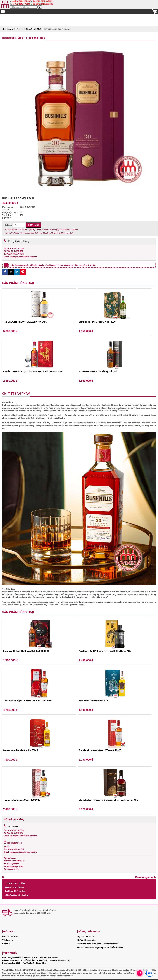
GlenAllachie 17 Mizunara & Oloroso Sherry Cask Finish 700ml (109, 800)
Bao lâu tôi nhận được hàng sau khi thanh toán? (98, 944)
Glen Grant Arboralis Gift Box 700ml (20, 750)
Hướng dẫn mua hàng (87, 940)
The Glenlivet (28, 963)
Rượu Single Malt (34, 29)
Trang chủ (8, 29)
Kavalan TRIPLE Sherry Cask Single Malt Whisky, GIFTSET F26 (33, 371)
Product (20, 29)
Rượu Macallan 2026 (11, 963)
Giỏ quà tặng (29, 960)
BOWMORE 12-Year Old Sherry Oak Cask (98, 371)
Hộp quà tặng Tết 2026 (12, 960)
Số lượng (15, 225)
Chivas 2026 (43, 960)
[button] (5, 272)
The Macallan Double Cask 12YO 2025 (22, 800)
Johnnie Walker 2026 (60, 960)
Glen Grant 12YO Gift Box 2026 (94, 701)
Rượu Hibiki (41, 963)
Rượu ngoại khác (11, 869)
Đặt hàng (33, 225)
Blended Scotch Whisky (14, 861)
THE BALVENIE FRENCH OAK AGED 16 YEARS (25, 322)
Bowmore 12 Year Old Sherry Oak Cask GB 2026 (26, 651)
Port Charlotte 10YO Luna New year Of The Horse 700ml (106, 651)
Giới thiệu (6, 944)
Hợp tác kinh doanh (11, 937)
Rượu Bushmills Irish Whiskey (24, 38)
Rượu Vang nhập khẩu (13, 866)
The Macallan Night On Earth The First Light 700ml (28, 701)
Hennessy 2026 (31, 957)
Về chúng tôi (8, 940)
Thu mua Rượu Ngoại (49, 957)
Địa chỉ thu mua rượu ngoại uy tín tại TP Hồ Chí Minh (100, 947)
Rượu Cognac (10, 858)
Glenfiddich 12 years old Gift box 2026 (97, 322)
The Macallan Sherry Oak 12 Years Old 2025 (100, 750)
